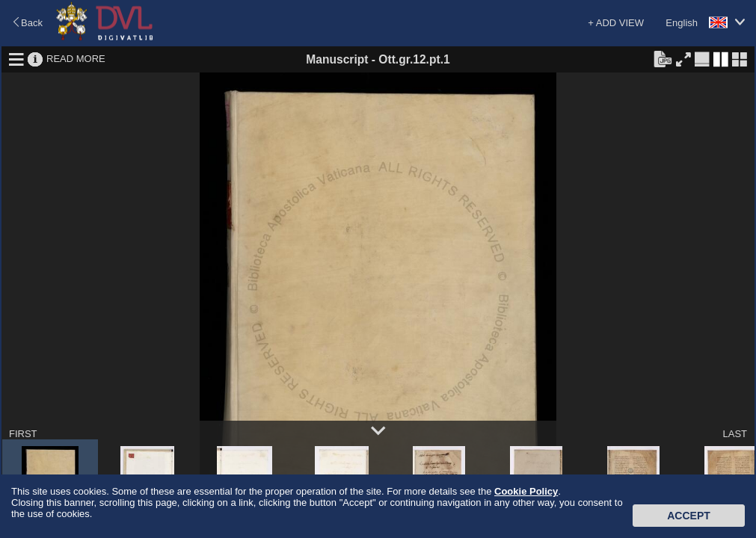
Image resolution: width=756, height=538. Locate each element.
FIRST (23, 434)
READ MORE (76, 59)
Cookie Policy (526, 491)
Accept (689, 516)
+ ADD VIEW (616, 23)
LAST (735, 434)
